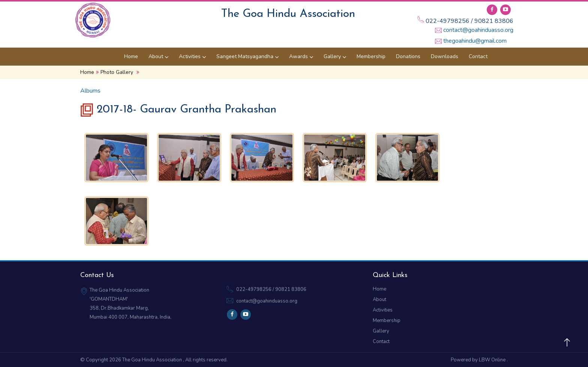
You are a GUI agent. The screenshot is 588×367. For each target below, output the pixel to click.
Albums (90, 91)
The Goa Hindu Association (153, 360)
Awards (301, 56)
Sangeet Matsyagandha (247, 56)
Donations (408, 56)
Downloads (445, 56)
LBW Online (493, 360)
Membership (371, 56)
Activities (192, 56)
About (158, 56)
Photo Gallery (117, 72)
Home (131, 56)
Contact (478, 56)
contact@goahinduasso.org (478, 30)
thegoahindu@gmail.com (475, 41)
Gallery (335, 56)
